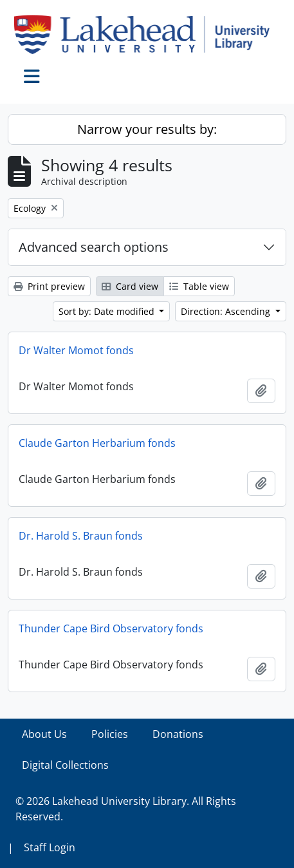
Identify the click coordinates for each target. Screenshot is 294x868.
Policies (110, 734)
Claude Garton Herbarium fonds (97, 443)
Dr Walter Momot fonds (76, 350)
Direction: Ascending (227, 311)
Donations (178, 734)
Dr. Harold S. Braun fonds (81, 536)
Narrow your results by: (147, 129)
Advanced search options (94, 247)
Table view (199, 286)
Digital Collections (65, 765)
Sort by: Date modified (108, 311)
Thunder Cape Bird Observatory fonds (111, 628)
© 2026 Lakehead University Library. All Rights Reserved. (126, 809)
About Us (44, 734)
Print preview (49, 286)
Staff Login (50, 847)
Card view (130, 286)
